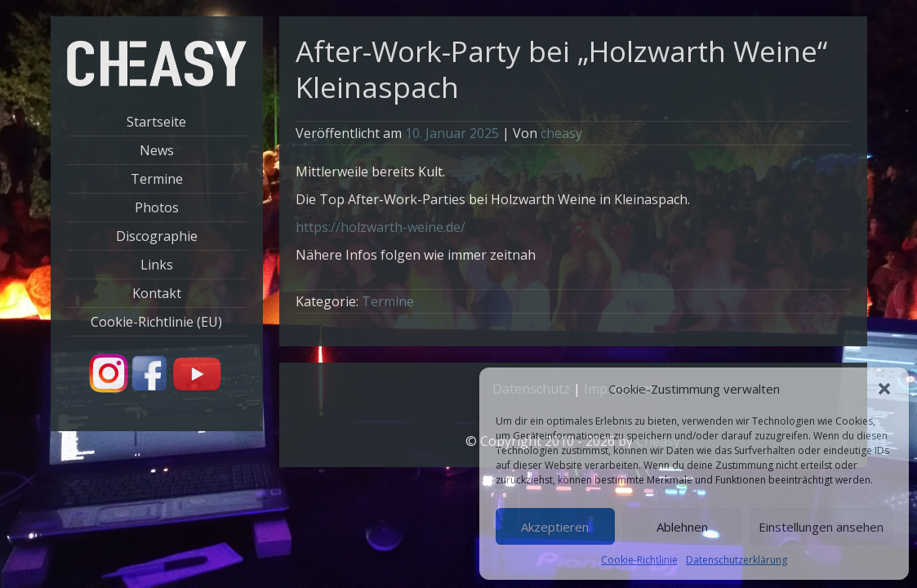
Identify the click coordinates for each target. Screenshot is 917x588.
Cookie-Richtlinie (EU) (156, 322)
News (157, 150)
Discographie (157, 236)
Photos (157, 207)
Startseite (156, 122)
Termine (157, 179)
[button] (884, 389)
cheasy (561, 133)
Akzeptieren (555, 527)
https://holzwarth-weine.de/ (381, 227)
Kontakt (157, 293)
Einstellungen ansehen (821, 527)
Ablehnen (682, 527)
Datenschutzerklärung (737, 560)
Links (157, 265)
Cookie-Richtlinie (639, 560)
